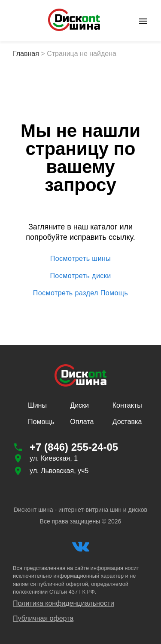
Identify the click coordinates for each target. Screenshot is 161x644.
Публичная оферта (43, 618)
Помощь (41, 422)
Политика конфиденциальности (64, 603)
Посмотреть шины (80, 259)
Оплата (82, 422)
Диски (79, 405)
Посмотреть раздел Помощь (80, 293)
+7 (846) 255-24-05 (74, 447)
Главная (26, 54)
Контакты (127, 405)
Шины (37, 405)
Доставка (127, 422)
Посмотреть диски (80, 276)
